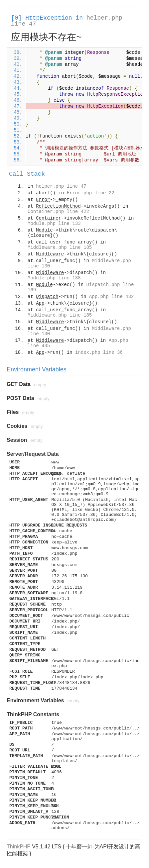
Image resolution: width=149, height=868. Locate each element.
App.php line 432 (111, 297)
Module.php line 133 (54, 224)
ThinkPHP (19, 847)
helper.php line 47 (61, 186)
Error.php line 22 (91, 193)
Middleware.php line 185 (60, 247)
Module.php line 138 (54, 278)
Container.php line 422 (58, 212)
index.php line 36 (99, 352)
